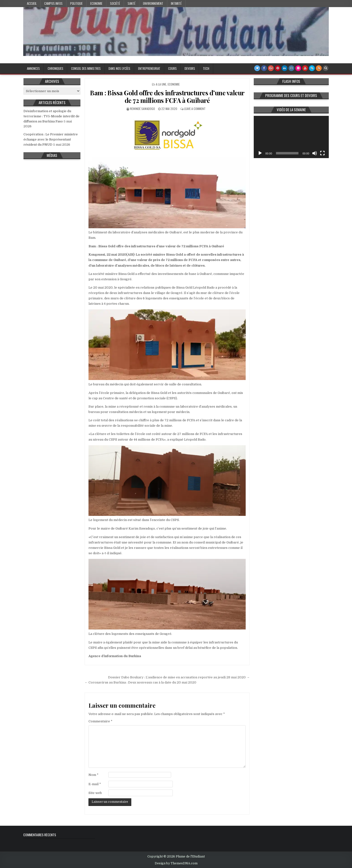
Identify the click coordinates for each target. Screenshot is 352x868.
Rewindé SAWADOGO (143, 109)
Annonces (33, 68)
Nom (93, 775)
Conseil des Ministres (86, 68)
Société (115, 3)
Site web (95, 793)
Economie (96, 3)
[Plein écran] (322, 153)
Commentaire (100, 721)
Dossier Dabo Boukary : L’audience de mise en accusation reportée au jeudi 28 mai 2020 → (179, 677)
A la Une (161, 84)
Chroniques (55, 68)
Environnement (153, 3)
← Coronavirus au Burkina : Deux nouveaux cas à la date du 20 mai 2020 (140, 682)
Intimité (176, 3)
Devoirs (190, 68)
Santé (132, 3)
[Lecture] (260, 153)
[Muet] (315, 153)
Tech (206, 68)
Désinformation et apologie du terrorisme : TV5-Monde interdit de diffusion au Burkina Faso (51, 116)
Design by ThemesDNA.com (176, 863)
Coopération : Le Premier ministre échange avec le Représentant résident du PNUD (51, 139)
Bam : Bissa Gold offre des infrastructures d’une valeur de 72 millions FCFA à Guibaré (167, 97)
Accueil (32, 3)
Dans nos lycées (119, 68)
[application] (291, 137)
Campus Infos (53, 3)
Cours (172, 68)
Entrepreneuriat (149, 68)
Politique (76, 3)
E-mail (95, 784)
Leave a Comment (195, 109)
